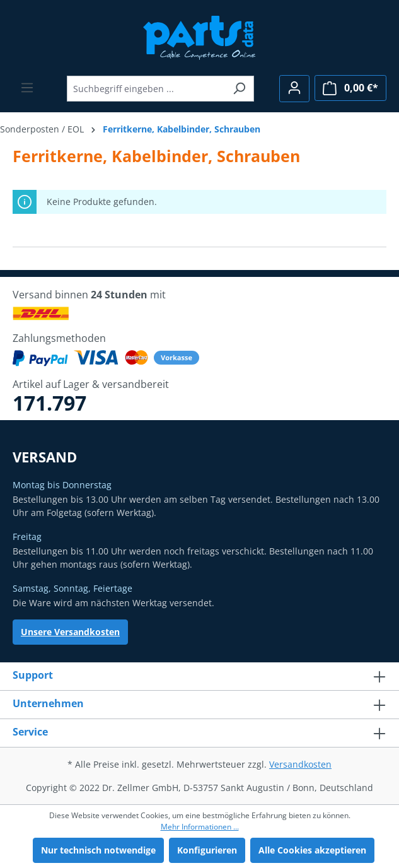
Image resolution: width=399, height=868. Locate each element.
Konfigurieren (207, 850)
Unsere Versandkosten (70, 632)
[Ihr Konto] (294, 89)
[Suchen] (239, 89)
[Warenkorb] (350, 88)
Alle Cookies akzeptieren (312, 850)
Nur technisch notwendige (98, 850)
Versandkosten (300, 764)
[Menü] (27, 88)
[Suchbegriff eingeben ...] (146, 89)
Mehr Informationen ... (200, 827)
